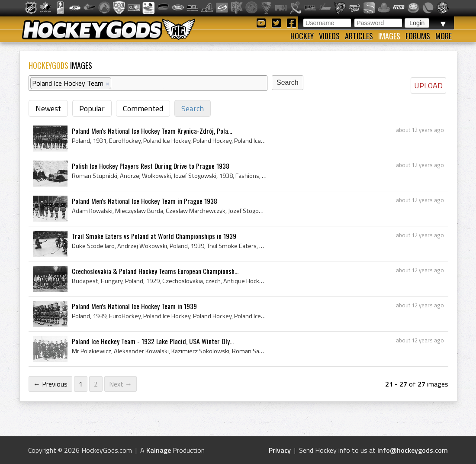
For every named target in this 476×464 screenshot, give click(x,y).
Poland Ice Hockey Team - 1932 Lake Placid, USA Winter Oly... (153, 341)
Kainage (159, 450)
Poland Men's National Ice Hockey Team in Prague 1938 (145, 201)
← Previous (50, 384)
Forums (418, 36)
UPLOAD (428, 85)
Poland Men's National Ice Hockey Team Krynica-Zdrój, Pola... (152, 131)
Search (193, 108)
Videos (329, 36)
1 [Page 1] (81, 384)
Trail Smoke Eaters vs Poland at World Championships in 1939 (154, 236)
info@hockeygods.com (413, 450)
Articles (359, 36)
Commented (143, 108)
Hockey (302, 36)
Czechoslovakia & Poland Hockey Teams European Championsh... (155, 271)
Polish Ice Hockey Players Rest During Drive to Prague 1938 (151, 166)
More (444, 36)
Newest (48, 108)
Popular (92, 108)
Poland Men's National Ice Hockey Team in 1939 (134, 306)
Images (389, 36)
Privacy (280, 450)
